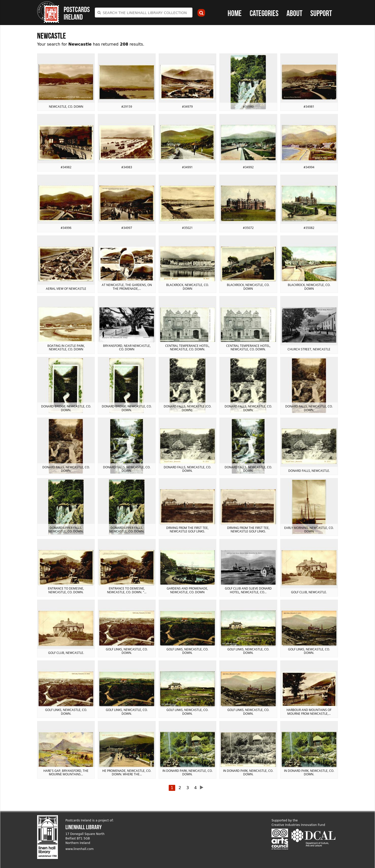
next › (203, 787)
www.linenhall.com (80, 849)
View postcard (66, 82)
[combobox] (144, 13)
